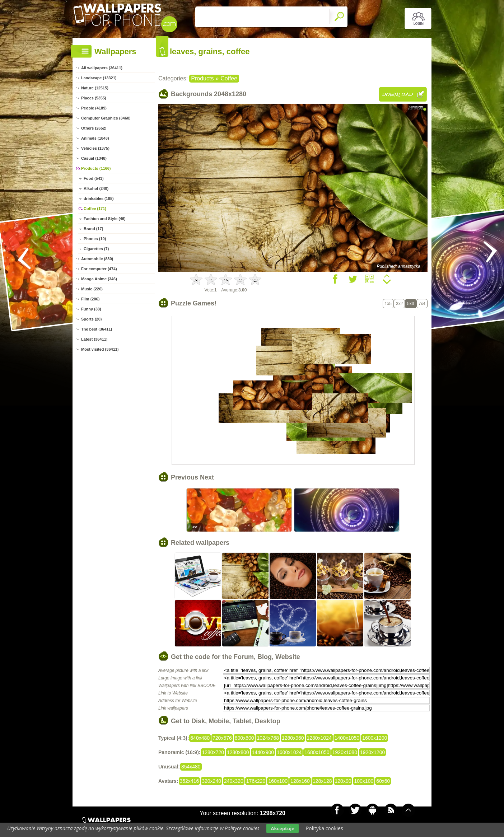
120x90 (343, 781)
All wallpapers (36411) (102, 68)
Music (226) (92, 289)
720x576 (222, 738)
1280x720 (213, 752)
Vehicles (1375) (95, 148)
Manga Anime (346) (99, 279)
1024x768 (268, 738)
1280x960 (293, 738)
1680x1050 (317, 752)
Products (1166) (96, 168)
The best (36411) (97, 329)
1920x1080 (345, 752)
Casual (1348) (94, 158)
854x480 (191, 767)
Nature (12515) (95, 88)
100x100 (364, 781)
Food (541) (94, 178)
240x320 (234, 781)
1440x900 (263, 752)
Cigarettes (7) (96, 249)
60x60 (383, 781)
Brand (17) (93, 229)
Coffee (229, 78)
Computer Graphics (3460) (106, 118)
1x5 (388, 304)
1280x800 (238, 752)
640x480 (200, 738)
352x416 (190, 781)
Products (202, 78)
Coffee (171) (95, 209)
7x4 (422, 304)
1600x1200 (375, 738)
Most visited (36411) (100, 349)
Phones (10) (95, 239)
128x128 (322, 781)
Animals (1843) (95, 138)
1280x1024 (319, 738)
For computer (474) (99, 269)
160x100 (278, 781)
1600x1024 (289, 752)
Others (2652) (94, 128)
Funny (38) (91, 309)
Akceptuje (282, 828)
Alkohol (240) (96, 188)
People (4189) (94, 108)
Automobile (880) (97, 259)
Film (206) (90, 299)
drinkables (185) (99, 198)
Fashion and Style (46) (105, 219)
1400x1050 (347, 738)
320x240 (211, 781)
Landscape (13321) (99, 78)
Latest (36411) (94, 339)
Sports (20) (91, 319)
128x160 (300, 781)
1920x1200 (372, 752)
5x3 (410, 304)
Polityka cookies (325, 828)
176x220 (256, 781)
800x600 (244, 738)
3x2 (399, 304)
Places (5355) (94, 98)
